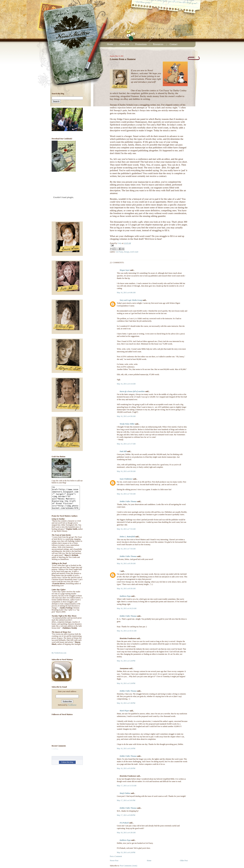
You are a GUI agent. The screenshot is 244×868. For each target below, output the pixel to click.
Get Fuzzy (119, 252)
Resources (158, 44)
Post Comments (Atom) (128, 866)
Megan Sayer (125, 270)
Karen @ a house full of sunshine (132, 391)
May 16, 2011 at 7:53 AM (126, 529)
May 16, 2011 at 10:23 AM (127, 608)
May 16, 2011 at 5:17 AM (126, 444)
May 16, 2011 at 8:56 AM (126, 589)
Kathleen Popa (125, 596)
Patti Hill (123, 451)
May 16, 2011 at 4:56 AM (126, 416)
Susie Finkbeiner (126, 479)
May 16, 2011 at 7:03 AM (126, 494)
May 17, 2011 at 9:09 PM (126, 815)
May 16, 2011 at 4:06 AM (126, 293)
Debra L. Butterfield (127, 537)
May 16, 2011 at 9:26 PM (126, 768)
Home (110, 44)
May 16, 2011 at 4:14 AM (126, 384)
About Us (124, 44)
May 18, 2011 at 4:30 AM (126, 833)
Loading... (55, 754)
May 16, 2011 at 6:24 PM (126, 749)
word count (134, 252)
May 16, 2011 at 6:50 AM (126, 471)
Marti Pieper (124, 711)
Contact (174, 44)
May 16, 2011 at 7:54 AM (126, 549)
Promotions (141, 44)
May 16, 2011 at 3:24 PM (126, 661)
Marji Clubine (125, 793)
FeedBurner (72, 710)
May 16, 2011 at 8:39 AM (126, 564)
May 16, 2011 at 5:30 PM (126, 703)
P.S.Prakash (124, 823)
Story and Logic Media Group (131, 300)
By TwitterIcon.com (59, 658)
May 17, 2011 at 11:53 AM (127, 786)
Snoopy (127, 252)
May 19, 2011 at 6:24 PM (126, 853)
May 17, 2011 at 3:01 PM (126, 800)
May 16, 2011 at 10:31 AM (127, 631)
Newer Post (114, 861)
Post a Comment (116, 856)
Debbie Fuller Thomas (128, 502)
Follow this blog (67, 767)
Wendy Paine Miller (127, 424)
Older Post (184, 861)
